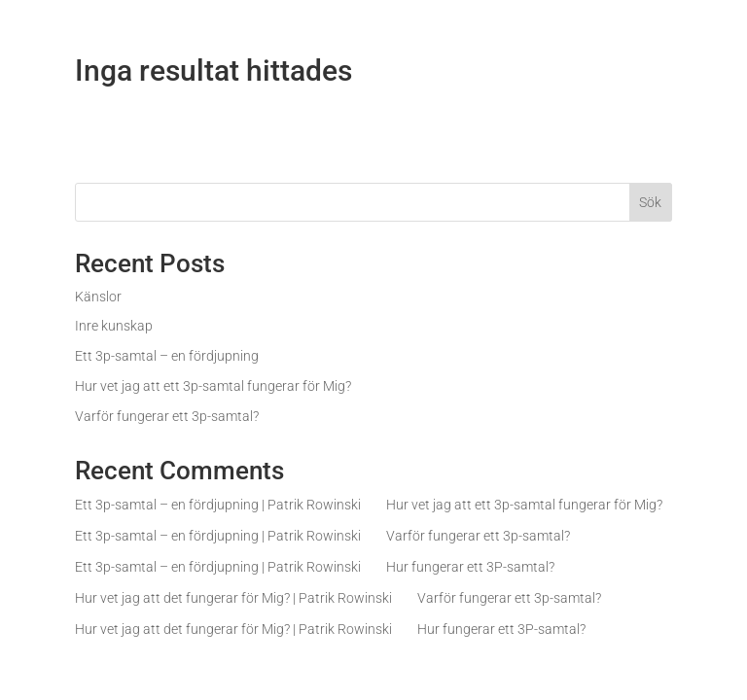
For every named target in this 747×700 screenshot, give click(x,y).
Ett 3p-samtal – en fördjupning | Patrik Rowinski (218, 505)
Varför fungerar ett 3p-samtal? (167, 416)
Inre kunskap (114, 326)
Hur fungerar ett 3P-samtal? (470, 567)
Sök (650, 202)
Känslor (98, 297)
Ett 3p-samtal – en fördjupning (167, 356)
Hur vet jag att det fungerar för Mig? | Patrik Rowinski (233, 598)
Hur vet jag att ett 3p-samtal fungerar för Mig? (213, 386)
